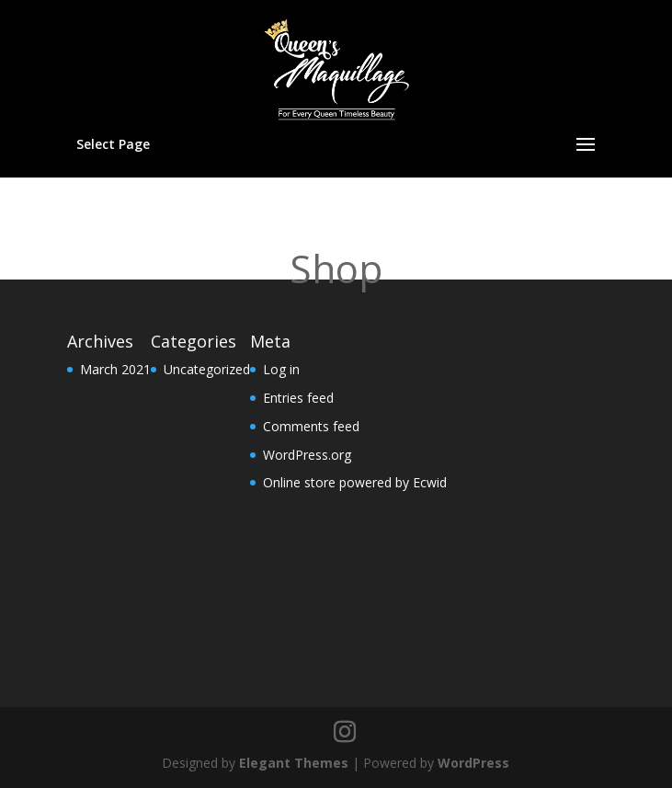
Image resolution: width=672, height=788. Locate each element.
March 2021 (115, 369)
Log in (281, 369)
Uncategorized (207, 369)
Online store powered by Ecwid (355, 482)
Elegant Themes (294, 763)
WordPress (473, 763)
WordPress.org (307, 455)
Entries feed (298, 398)
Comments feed (311, 426)
